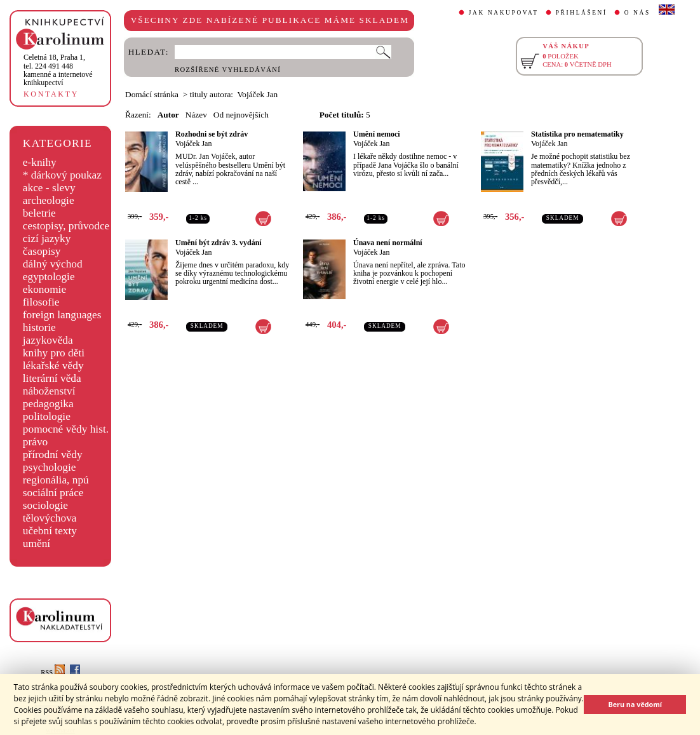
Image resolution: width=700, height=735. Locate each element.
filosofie (41, 302)
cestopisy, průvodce (66, 226)
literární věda (52, 378)
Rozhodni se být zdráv (212, 134)
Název (196, 115)
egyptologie (49, 277)
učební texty (50, 531)
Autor (168, 115)
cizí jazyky (47, 239)
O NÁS (637, 13)
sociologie (45, 505)
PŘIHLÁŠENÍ (582, 13)
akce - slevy (49, 188)
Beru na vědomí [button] (635, 704)
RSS (53, 672)
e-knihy (40, 162)
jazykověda (48, 340)
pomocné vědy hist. (66, 429)
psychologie (50, 467)
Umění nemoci (377, 134)
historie (39, 327)
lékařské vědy (53, 366)
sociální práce (53, 493)
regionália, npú (56, 480)
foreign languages (62, 315)
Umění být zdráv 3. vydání (219, 243)
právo (35, 442)
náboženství (49, 391)
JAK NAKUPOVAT (504, 13)
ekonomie (44, 289)
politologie (47, 416)
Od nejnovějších (241, 115)
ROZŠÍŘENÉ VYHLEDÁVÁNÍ (228, 70)
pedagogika (48, 404)
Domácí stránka (152, 94)
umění (37, 543)
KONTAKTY (51, 94)
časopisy (42, 251)
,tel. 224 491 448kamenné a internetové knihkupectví (58, 70)
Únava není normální (388, 243)
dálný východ (53, 264)
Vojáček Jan (193, 144)
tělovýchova (50, 518)
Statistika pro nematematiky (577, 134)
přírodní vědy (53, 455)
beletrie (39, 213)
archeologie (49, 200)
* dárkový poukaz (62, 175)
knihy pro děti (54, 353)
